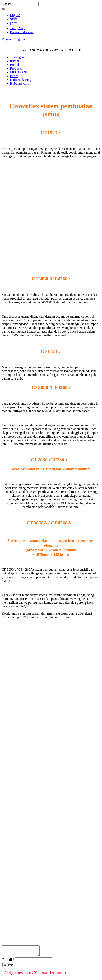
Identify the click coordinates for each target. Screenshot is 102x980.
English (15, 15)
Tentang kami (19, 57)
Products (16, 68)
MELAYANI (19, 72)
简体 (13, 23)
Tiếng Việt (17, 28)
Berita (14, 76)
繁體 (13, 19)
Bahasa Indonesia (22, 32)
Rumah (15, 61)
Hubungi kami (20, 83)
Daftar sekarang (21, 80)
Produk (15, 65)
